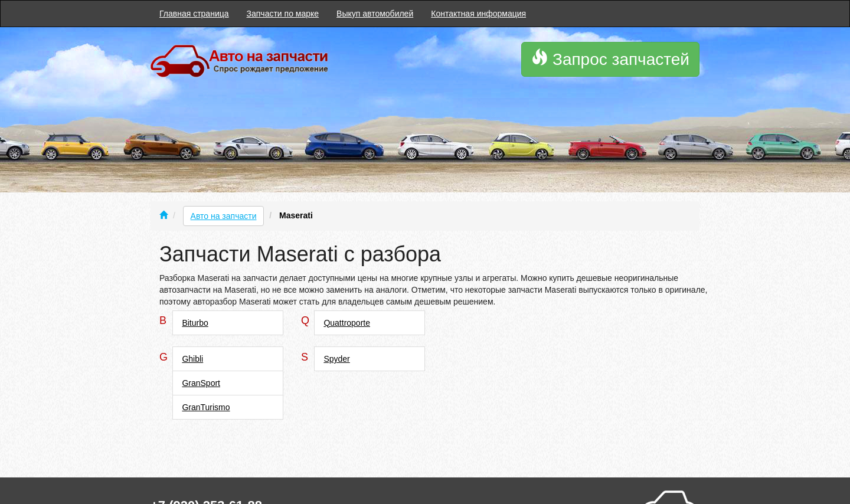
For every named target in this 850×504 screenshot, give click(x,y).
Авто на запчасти (224, 216)
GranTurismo (206, 407)
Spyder (336, 359)
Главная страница (194, 14)
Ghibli (192, 359)
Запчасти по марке (283, 14)
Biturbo (195, 323)
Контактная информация (478, 14)
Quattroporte (347, 323)
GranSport (201, 383)
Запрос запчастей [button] (610, 59)
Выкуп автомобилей (375, 14)
